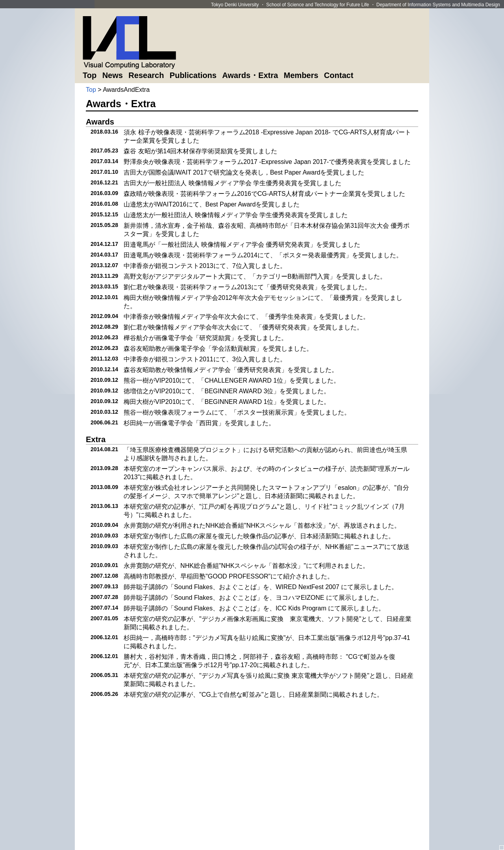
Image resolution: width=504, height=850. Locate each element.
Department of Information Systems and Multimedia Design (438, 5)
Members (301, 75)
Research (146, 75)
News (113, 75)
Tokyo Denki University (235, 5)
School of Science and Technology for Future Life (318, 5)
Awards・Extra (250, 75)
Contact (339, 75)
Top (90, 75)
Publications (193, 75)
